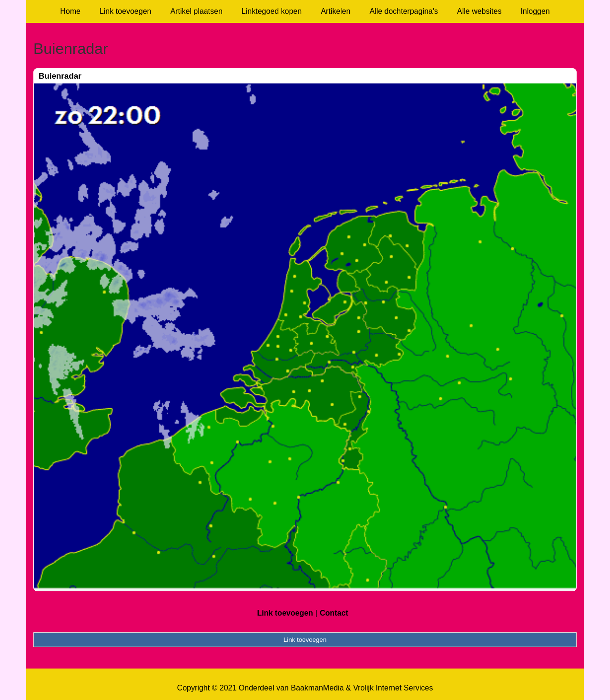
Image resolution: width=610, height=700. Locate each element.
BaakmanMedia (317, 688)
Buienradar (60, 76)
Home (70, 11)
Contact (334, 613)
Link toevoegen (126, 11)
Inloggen (535, 11)
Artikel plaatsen (196, 11)
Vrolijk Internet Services (393, 688)
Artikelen (335, 11)
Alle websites (479, 11)
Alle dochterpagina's (404, 11)
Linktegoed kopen (272, 11)
